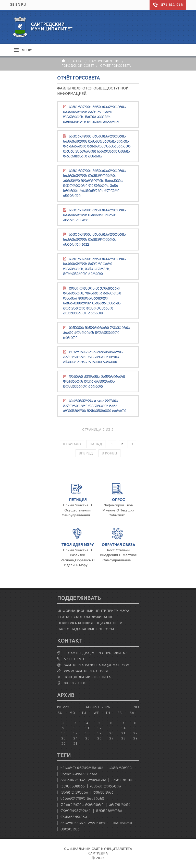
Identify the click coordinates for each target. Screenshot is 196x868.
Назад (96, 444)
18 (87, 733)
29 (135, 738)
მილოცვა (70, 829)
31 (75, 743)
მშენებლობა (109, 811)
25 (87, 738)
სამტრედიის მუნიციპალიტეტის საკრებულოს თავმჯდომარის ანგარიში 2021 (94, 215)
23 (63, 738)
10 (75, 728)
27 (111, 738)
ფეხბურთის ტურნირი (82, 805)
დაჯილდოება (74, 792)
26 (99, 738)
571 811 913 (172, 5)
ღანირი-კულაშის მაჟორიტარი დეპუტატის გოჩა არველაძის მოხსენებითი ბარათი (94, 382)
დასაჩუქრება (74, 817)
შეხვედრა (103, 792)
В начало (72, 444)
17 (75, 733)
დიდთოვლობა (76, 811)
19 (99, 733)
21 (123, 733)
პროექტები (123, 780)
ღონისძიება (73, 786)
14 (123, 728)
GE (12, 4)
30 (63, 743)
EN (18, 4)
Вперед (86, 453)
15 (135, 728)
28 (123, 738)
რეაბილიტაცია (106, 786)
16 (63, 733)
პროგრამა (120, 805)
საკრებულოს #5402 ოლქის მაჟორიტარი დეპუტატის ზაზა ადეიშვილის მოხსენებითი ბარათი (95, 406)
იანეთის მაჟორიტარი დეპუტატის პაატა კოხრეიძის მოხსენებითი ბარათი (96, 333)
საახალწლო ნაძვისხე (82, 799)
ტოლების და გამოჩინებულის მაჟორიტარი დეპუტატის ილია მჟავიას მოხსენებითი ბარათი (93, 357)
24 (75, 738)
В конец (110, 453)
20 (111, 733)
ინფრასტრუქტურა (79, 774)
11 (87, 728)
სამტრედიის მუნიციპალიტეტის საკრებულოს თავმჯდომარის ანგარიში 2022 (94, 239)
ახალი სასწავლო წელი (84, 823)
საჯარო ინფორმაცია (82, 768)
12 (99, 728)
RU (24, 4)
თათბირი (122, 823)
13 (111, 728)
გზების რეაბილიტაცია (83, 780)
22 (135, 733)
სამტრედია (120, 768)
